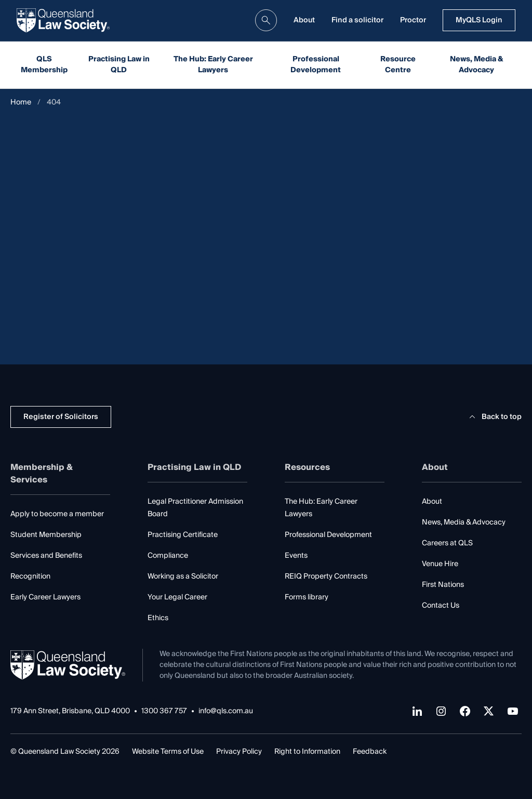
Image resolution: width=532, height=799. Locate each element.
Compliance (168, 556)
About (304, 20)
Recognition (30, 577)
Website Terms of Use (168, 752)
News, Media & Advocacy (477, 65)
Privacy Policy (239, 752)
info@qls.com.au (226, 711)
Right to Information (307, 752)
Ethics (158, 618)
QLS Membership (44, 65)
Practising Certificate (183, 535)
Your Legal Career (177, 597)
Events (296, 556)
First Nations (443, 585)
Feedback (370, 752)
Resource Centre (398, 65)
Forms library (307, 597)
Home (21, 103)
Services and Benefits (46, 556)
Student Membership (46, 535)
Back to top (494, 417)
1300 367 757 (164, 711)
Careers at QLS (447, 543)
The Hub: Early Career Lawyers (213, 65)
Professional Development (316, 65)
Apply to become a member (57, 514)
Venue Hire (440, 564)
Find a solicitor (357, 20)
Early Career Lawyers (45, 597)
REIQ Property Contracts (326, 577)
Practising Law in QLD (119, 65)
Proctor (413, 20)
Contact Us (441, 606)
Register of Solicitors (61, 417)
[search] (266, 20)
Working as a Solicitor (183, 577)
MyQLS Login (479, 20)
